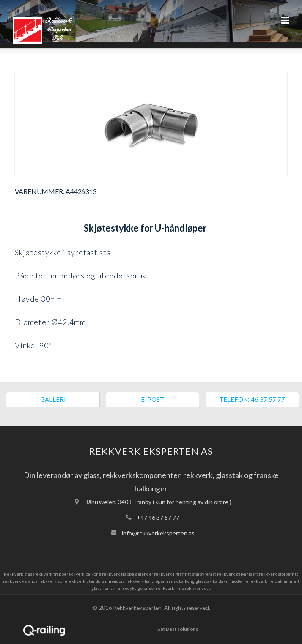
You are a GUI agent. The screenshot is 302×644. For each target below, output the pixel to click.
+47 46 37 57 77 (158, 517)
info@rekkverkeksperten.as (158, 533)
